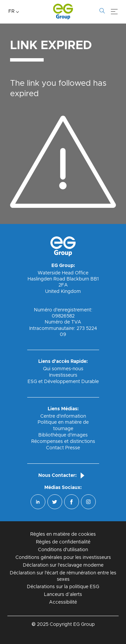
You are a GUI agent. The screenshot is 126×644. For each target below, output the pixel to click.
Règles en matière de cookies (63, 534)
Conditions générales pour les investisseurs (63, 558)
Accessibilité (63, 602)
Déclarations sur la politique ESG (63, 587)
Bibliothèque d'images (63, 435)
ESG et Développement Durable (63, 382)
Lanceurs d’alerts (63, 595)
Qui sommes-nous (63, 369)
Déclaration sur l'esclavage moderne (63, 565)
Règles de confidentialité (63, 542)
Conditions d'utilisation (63, 550)
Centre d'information (63, 416)
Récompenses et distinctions (63, 442)
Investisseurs (63, 375)
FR (11, 11)
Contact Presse (63, 448)
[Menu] (114, 12)
